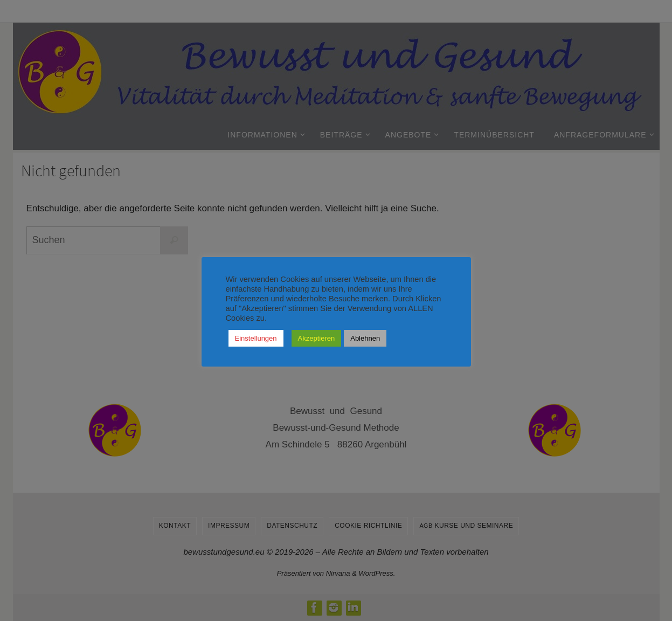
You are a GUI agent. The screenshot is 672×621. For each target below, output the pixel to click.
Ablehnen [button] (365, 338)
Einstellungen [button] (256, 338)
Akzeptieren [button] (317, 338)
